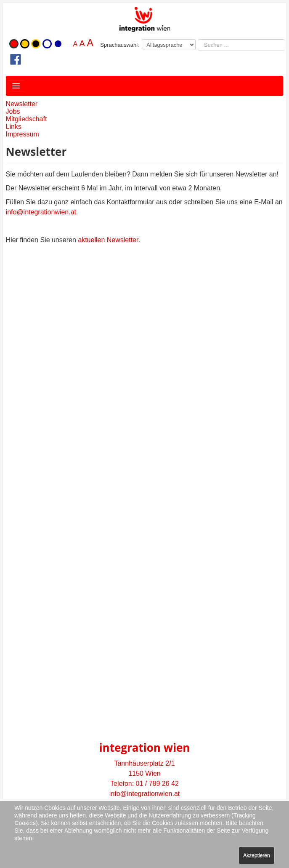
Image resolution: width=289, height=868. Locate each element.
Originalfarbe (14, 44)
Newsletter (22, 104)
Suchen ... (198, 39)
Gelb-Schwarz (25, 44)
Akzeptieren (256, 855)
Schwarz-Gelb (36, 44)
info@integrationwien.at (41, 212)
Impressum (23, 134)
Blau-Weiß (58, 44)
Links (14, 127)
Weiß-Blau (47, 44)
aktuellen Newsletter (108, 240)
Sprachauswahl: (120, 45)
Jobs (13, 111)
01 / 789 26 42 (157, 784)
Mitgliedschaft (27, 119)
